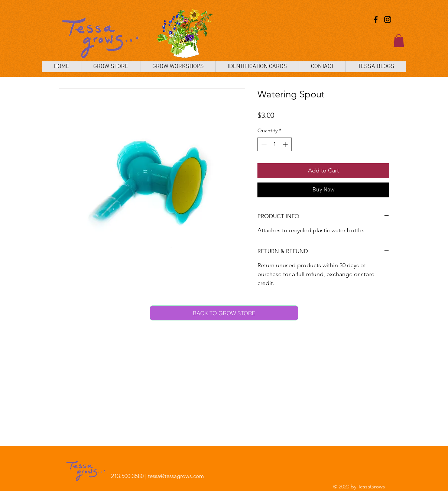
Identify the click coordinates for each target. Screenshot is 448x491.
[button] (399, 41)
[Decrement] (263, 144)
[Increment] (286, 144)
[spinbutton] (275, 144)
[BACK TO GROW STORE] (224, 313)
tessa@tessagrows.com (176, 476)
